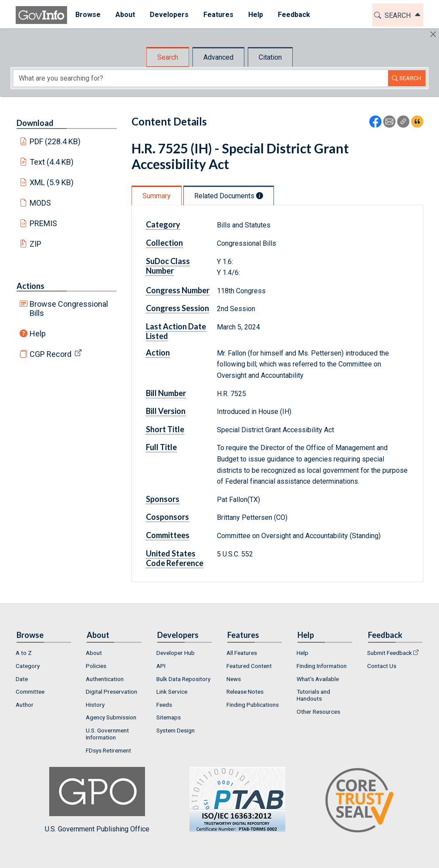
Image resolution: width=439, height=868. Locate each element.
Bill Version (166, 411)
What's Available (318, 679)
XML (52, 182)
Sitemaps (169, 717)
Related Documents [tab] (229, 196)
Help (38, 334)
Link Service (172, 692)
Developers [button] (168, 15)
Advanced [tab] (218, 57)
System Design (176, 730)
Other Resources (318, 712)
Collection (164, 243)
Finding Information (322, 666)
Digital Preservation (111, 692)
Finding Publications (253, 705)
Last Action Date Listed (176, 331)
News (234, 679)
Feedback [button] (293, 15)
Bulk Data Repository (183, 679)
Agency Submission (111, 717)
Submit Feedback (390, 653)
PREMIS (43, 223)
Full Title (161, 447)
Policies (96, 666)
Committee (30, 692)
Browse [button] (87, 15)
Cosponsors (167, 517)
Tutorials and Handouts (313, 695)
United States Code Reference (175, 558)
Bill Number (166, 393)
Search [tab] (168, 57)
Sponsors (163, 499)
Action (158, 353)
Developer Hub (176, 653)
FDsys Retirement (108, 750)
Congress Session (177, 308)
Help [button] (255, 15)
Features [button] (218, 15)
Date (22, 679)
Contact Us (382, 666)
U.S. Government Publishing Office (233, 800)
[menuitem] (87, 15)
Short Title (165, 429)
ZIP (35, 244)
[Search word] (201, 78)
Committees (168, 535)
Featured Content (249, 666)
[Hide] (433, 34)
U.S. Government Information (107, 734)
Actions (30, 286)
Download (35, 123)
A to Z (24, 653)
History (95, 705)
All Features (242, 653)
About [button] (124, 15)
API (161, 666)
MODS (40, 203)
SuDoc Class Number (168, 266)
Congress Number (178, 290)
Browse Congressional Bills (69, 309)
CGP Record (51, 354)
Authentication (105, 679)
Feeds (164, 705)
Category (163, 224)
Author (25, 705)
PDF (55, 141)
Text (52, 162)
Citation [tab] (270, 57)
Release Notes (245, 692)
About (94, 653)
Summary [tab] (157, 196)
